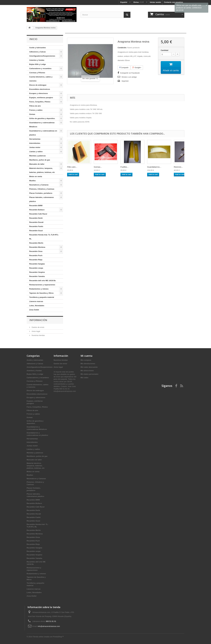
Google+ (137, 68)
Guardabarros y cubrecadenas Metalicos (42, 125)
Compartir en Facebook (130, 73)
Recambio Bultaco (37, 210)
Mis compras (86, 360)
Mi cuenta (87, 356)
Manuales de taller (37, 164)
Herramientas (35, 139)
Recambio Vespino (37, 272)
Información (38, 320)
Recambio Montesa (37, 247)
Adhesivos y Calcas (37, 52)
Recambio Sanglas (37, 264)
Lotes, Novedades (37, 306)
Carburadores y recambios (40, 68)
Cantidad (165, 50)
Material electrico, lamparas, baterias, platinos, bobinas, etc (42, 170)
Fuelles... (125, 167)
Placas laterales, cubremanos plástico (41, 199)
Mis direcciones (87, 371)
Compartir (124, 68)
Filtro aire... (72, 167)
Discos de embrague (38, 85)
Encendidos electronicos (40, 89)
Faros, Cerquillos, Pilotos (40, 102)
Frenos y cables (36, 110)
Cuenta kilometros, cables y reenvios (41, 79)
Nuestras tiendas (38, 335)
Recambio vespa (36, 268)
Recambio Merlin (36, 243)
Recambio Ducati (36, 222)
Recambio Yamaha (37, 276)
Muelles (32, 181)
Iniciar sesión (155, 2)
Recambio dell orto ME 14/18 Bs (43, 281)
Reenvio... (178, 167)
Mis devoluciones (88, 364)
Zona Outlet (34, 310)
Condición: (122, 48)
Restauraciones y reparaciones (42, 285)
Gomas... (98, 167)
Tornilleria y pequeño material (42, 297)
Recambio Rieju (36, 260)
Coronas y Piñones (37, 73)
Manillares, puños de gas (40, 160)
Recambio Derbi (36, 218)
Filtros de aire (35, 106)
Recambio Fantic (36, 226)
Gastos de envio (38, 327)
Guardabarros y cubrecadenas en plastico (43, 133)
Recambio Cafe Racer (38, 214)
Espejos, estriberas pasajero (41, 98)
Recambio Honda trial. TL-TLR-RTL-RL (44, 237)
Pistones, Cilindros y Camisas (42, 189)
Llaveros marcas (36, 301)
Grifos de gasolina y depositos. (42, 118)
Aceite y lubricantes (38, 48)
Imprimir (125, 81)
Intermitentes (35, 143)
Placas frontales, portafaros (41, 193)
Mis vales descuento (89, 367)
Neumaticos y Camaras (39, 185)
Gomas (32, 114)
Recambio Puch (36, 255)
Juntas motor (35, 147)
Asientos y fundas (37, 60)
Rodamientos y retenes (39, 289)
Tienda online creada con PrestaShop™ (48, 637)
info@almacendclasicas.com (49, 626)
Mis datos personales (89, 374)
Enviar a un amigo (129, 77)
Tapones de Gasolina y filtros (41, 293)
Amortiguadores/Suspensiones (42, 56)
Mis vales (84, 378)
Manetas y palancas (37, 156)
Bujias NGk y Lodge (38, 64)
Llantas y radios (36, 152)
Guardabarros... (154, 167)
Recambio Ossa (36, 251)
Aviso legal (36, 331)
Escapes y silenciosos (39, 93)
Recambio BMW (36, 206)
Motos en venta (36, 176)
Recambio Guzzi (36, 231)
